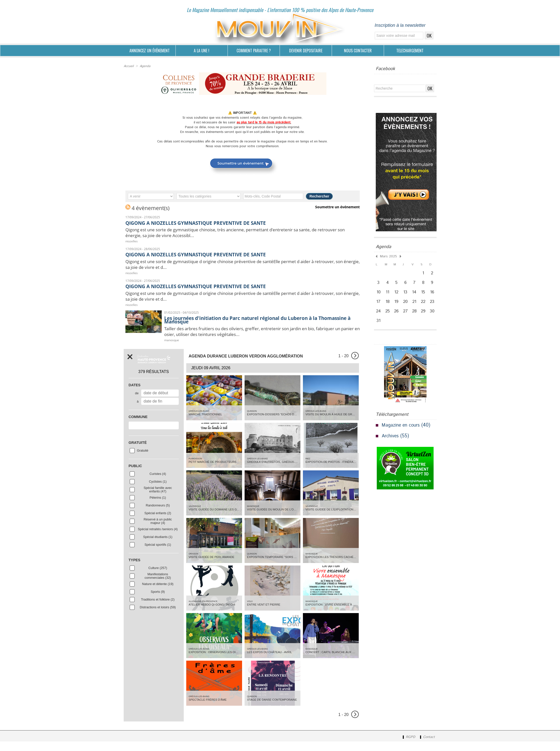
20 (406, 306)
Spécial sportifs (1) (158, 554)
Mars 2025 (387, 256)
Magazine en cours (403, 433)
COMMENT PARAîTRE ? (254, 51)
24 (379, 317)
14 (415, 295)
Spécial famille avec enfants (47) (158, 499)
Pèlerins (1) (158, 507)
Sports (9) (158, 601)
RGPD (407, 747)
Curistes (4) (158, 483)
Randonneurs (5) (158, 514)
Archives (391, 444)
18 (388, 306)
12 (397, 295)
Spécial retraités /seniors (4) (158, 538)
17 (379, 306)
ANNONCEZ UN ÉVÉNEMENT (150, 51)
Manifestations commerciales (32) (158, 585)
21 (416, 306)
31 (379, 328)
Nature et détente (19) (158, 593)
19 (397, 306)
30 (434, 317)
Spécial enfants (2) (158, 522)
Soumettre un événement (338, 207)
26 (397, 317)
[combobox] (154, 434)
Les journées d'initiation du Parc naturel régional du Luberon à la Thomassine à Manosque (257, 326)
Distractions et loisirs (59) (158, 616)
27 (406, 317)
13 (406, 295)
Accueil (129, 66)
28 (416, 317)
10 (379, 295)
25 (388, 317)
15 (425, 295)
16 (434, 295)
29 (425, 317)
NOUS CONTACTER (358, 51)
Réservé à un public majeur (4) (158, 530)
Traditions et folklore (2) (158, 609)
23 (434, 306)
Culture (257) (158, 577)
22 (425, 306)
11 (388, 295)
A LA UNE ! (202, 51)
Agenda (145, 66)
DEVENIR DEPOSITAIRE (306, 51)
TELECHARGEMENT (410, 51)
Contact (426, 747)
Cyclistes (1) (158, 491)
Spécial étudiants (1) (158, 546)
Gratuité (143, 460)
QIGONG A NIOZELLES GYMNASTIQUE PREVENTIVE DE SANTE (211, 222)
